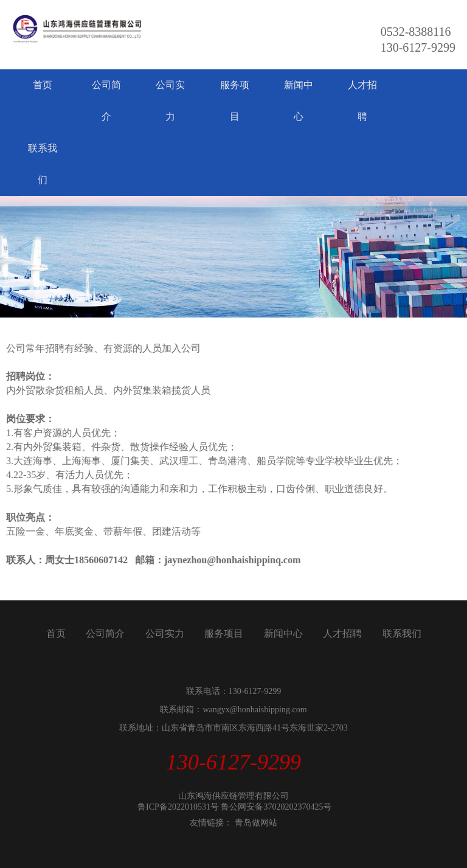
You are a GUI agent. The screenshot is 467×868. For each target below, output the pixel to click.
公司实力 (170, 101)
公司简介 (106, 101)
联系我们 (43, 164)
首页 (43, 85)
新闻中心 (299, 101)
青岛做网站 (256, 823)
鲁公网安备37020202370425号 (276, 807)
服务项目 (235, 101)
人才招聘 (362, 101)
